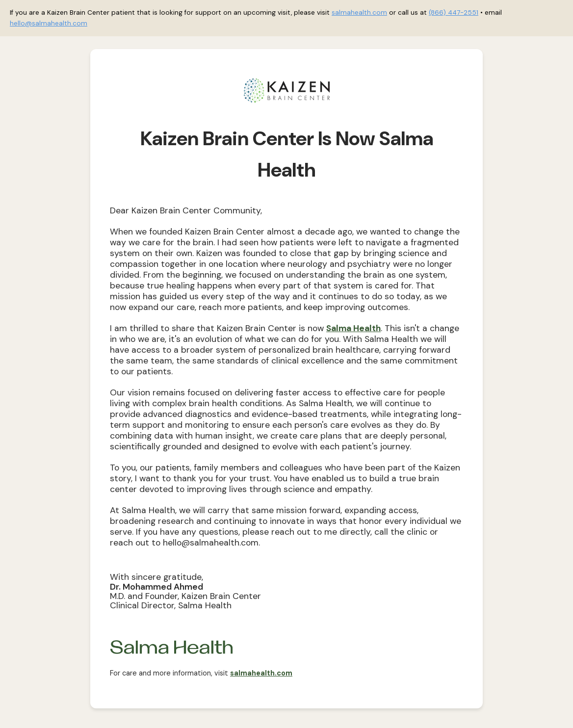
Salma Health (353, 328)
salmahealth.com (359, 13)
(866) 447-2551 (454, 13)
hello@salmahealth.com (49, 23)
